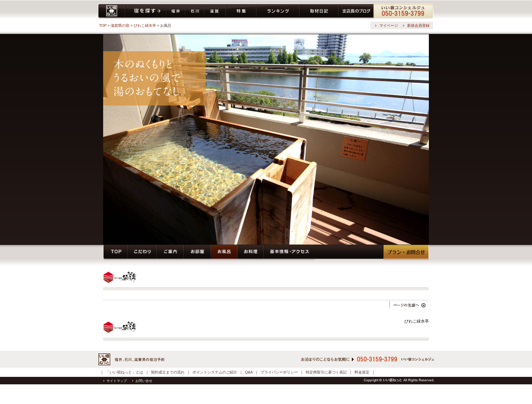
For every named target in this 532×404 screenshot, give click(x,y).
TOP (103, 25)
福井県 (176, 11)
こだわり (142, 253)
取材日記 (319, 11)
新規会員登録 (418, 25)
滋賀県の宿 (120, 25)
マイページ (389, 25)
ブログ (356, 11)
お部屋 (197, 253)
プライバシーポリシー (279, 372)
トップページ (116, 253)
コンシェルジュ (404, 11)
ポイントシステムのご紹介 (215, 372)
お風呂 (224, 253)
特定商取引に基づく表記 (326, 372)
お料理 (251, 253)
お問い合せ (142, 381)
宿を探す (146, 11)
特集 (241, 11)
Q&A (249, 372)
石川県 (195, 11)
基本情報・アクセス (289, 253)
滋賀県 (215, 11)
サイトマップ (115, 381)
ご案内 (170, 253)
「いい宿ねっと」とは (125, 372)
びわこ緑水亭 (145, 25)
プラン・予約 (406, 253)
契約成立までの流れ (168, 372)
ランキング (278, 11)
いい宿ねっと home (112, 11)
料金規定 (362, 372)
